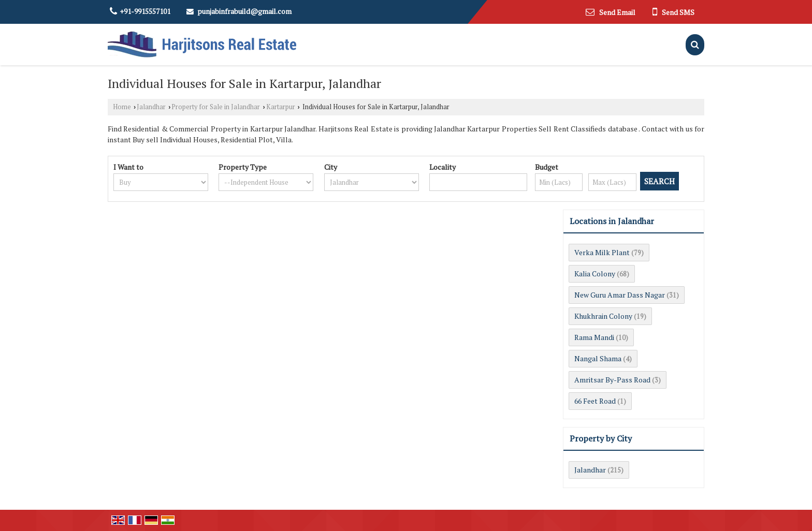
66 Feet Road (595, 401)
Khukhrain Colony (603, 316)
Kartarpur (281, 107)
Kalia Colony (595, 274)
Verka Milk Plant (602, 252)
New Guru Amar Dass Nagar (620, 295)
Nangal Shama (598, 358)
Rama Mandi (594, 337)
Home (122, 107)
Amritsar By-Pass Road (612, 380)
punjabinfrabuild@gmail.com (244, 11)
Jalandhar (151, 107)
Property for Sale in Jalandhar (216, 107)
